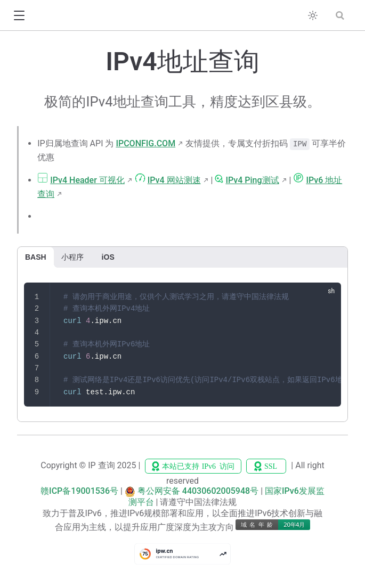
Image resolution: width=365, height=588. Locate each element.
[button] (19, 16)
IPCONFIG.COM (145, 143)
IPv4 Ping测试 (252, 180)
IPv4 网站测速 (174, 180)
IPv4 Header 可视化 (87, 180)
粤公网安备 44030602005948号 (198, 491)
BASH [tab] (36, 257)
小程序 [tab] (72, 257)
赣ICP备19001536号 (79, 491)
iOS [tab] (108, 257)
